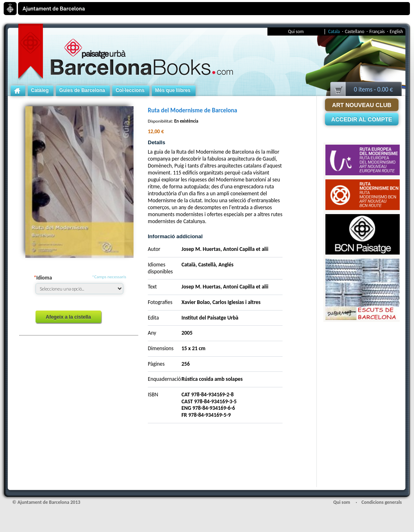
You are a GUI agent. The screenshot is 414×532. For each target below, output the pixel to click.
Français (379, 31)
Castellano (356, 31)
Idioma (43, 278)
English (396, 31)
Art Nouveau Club (362, 105)
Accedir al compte (362, 119)
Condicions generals (382, 502)
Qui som (296, 32)
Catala (336, 31)
